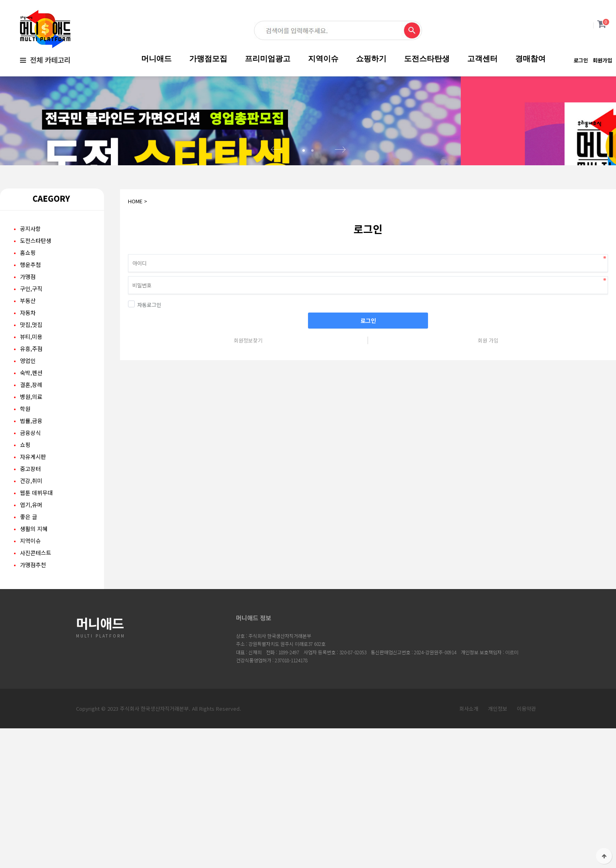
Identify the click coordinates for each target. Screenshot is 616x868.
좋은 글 (29, 571)
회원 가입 (488, 395)
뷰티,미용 (31, 391)
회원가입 (602, 60)
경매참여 (530, 59)
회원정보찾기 (248, 395)
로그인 (581, 60)
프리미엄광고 (268, 59)
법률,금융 (31, 475)
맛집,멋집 (31, 379)
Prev (276, 204)
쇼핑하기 (371, 59)
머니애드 (156, 59)
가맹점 (28, 331)
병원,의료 (31, 451)
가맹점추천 (33, 619)
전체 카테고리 (45, 60)
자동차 (28, 367)
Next (340, 204)
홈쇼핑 (28, 307)
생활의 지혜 (34, 583)
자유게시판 (33, 511)
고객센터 (482, 59)
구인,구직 (31, 343)
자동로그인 (145, 360)
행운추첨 (30, 319)
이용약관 (526, 763)
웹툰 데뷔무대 (36, 547)
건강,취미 (31, 535)
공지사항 (30, 283)
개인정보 (498, 763)
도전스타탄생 (427, 59)
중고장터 (30, 523)
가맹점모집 (208, 59)
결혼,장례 (31, 439)
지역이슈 (323, 59)
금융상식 (30, 487)
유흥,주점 (31, 403)
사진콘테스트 (36, 607)
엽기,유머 (31, 559)
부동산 (28, 355)
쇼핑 (25, 499)
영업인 (28, 415)
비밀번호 (120, 299)
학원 (25, 463)
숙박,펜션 (31, 427)
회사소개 (469, 763)
